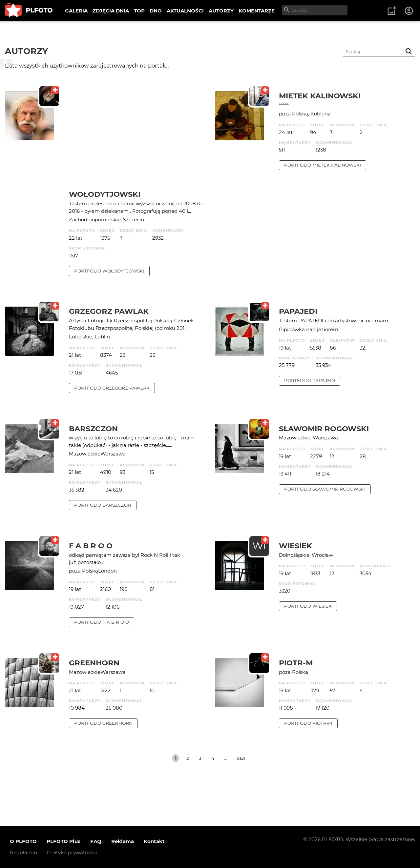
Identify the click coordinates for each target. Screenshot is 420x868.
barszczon (93, 429)
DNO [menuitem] (156, 11)
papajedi (298, 311)
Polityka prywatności (72, 852)
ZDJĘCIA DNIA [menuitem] (111, 11)
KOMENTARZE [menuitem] (257, 11)
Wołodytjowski (105, 194)
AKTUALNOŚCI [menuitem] (185, 11)
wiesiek (295, 546)
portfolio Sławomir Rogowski (325, 489)
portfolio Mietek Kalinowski (323, 165)
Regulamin (23, 852)
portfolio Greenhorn (103, 723)
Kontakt (154, 841)
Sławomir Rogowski (324, 429)
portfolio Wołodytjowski (109, 271)
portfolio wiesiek (308, 606)
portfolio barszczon (103, 505)
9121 (241, 758)
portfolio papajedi (310, 380)
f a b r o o (91, 546)
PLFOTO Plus (63, 841)
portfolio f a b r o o (102, 622)
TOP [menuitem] (139, 11)
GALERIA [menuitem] (76, 11)
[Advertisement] (137, 140)
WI (259, 546)
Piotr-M (296, 663)
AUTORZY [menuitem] (221, 11)
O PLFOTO (23, 841)
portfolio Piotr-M (308, 723)
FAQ (96, 841)
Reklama (123, 841)
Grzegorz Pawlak (109, 311)
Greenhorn (94, 663)
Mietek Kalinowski (320, 96)
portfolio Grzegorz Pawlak (112, 388)
